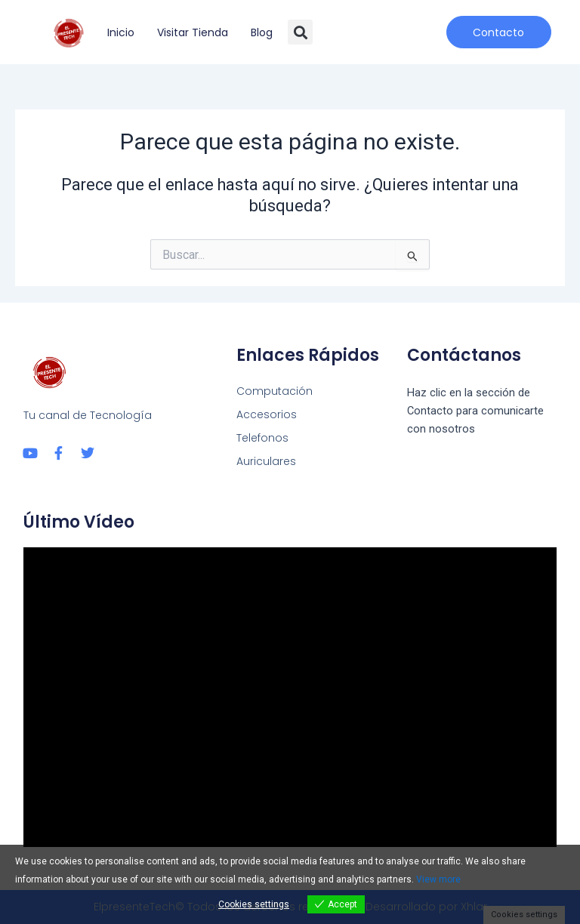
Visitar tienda (193, 32)
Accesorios (267, 414)
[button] (300, 32)
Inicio (121, 32)
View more (438, 879)
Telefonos (262, 438)
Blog (262, 32)
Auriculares (266, 461)
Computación (275, 391)
